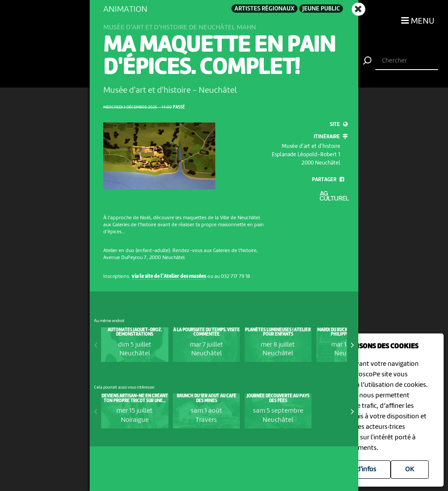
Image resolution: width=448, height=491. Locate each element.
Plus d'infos (359, 470)
